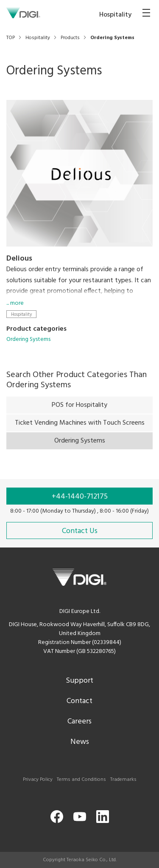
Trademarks (123, 780)
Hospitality (21, 314)
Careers (79, 722)
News (80, 742)
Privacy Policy (38, 780)
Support (79, 681)
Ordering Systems (28, 339)
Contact (79, 701)
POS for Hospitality (79, 408)
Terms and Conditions (81, 780)
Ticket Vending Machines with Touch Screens (80, 426)
